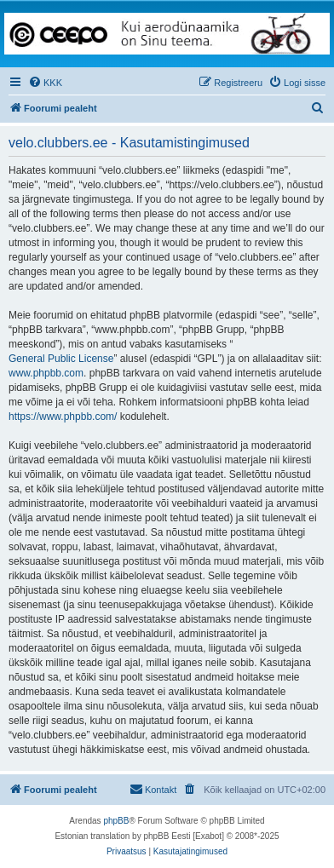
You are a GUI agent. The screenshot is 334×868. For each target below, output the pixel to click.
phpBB (116, 821)
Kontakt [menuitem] (153, 789)
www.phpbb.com (46, 373)
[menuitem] (45, 83)
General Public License (61, 359)
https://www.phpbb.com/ (63, 417)
